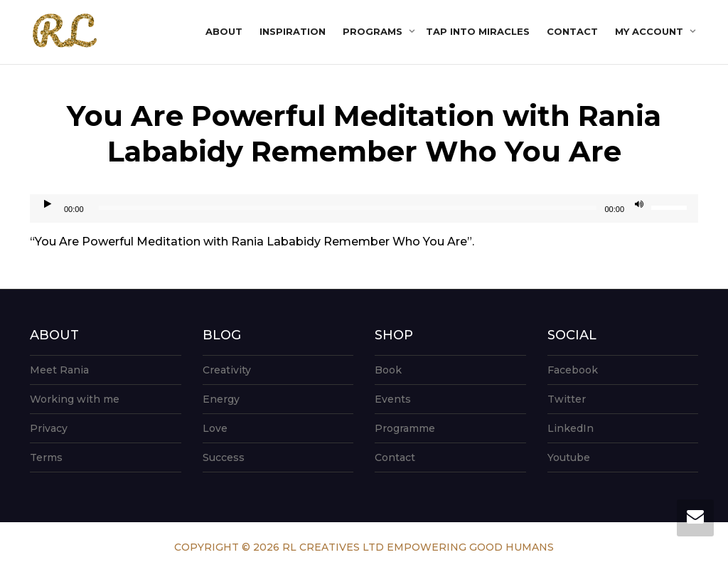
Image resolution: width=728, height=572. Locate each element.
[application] (364, 208)
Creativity (227, 370)
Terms (46, 457)
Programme (405, 428)
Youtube (569, 457)
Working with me (75, 399)
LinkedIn (571, 428)
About (224, 31)
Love (215, 428)
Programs (374, 31)
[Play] (48, 206)
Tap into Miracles (478, 31)
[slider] (348, 208)
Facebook (573, 370)
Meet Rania (59, 370)
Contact (572, 31)
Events (393, 399)
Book (388, 370)
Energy (221, 399)
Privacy (49, 428)
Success (224, 457)
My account (651, 31)
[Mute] (639, 206)
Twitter (567, 399)
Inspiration (293, 31)
